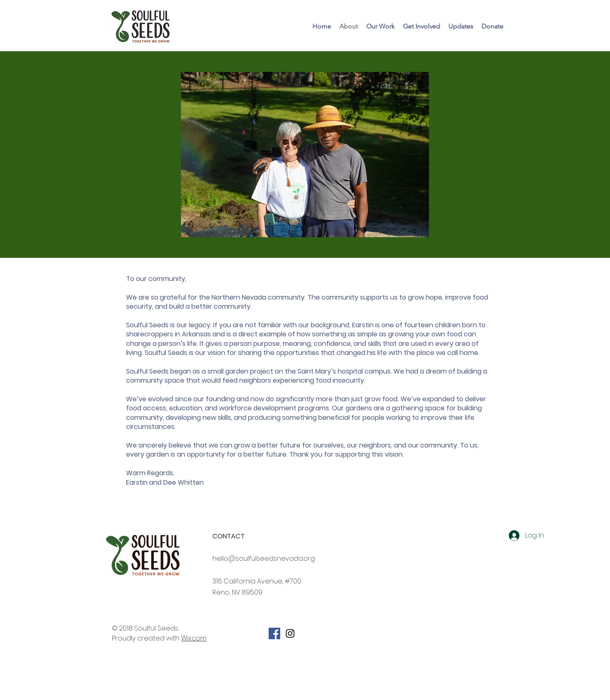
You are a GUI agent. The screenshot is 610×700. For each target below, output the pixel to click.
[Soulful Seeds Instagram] (290, 633)
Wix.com (194, 638)
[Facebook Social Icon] (274, 633)
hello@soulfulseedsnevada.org (264, 558)
